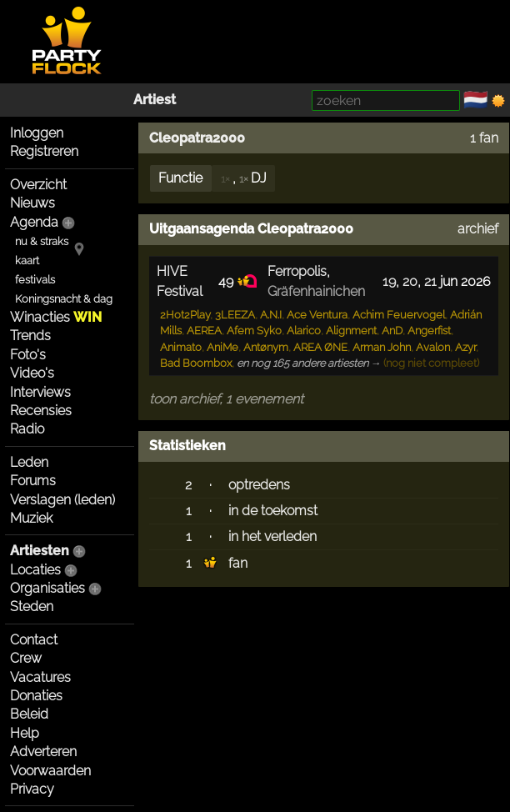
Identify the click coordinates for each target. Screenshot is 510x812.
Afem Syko (254, 331)
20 (410, 281)
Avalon (433, 347)
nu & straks (42, 241)
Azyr (465, 347)
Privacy (32, 789)
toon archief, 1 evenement (226, 399)
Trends (30, 336)
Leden (29, 462)
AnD (392, 331)
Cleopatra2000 (197, 138)
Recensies (41, 411)
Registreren (44, 151)
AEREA (204, 331)
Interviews (40, 392)
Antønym (266, 347)
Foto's (28, 355)
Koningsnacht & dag (64, 299)
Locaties (35, 570)
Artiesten (40, 551)
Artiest (155, 100)
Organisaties (47, 588)
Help (25, 733)
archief (478, 229)
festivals (35, 280)
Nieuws (32, 203)
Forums (33, 481)
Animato (181, 347)
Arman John (382, 347)
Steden (32, 606)
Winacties (56, 317)
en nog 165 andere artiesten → (309, 363)
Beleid (29, 714)
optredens (259, 485)
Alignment (351, 331)
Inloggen (37, 133)
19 (389, 281)
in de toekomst (273, 511)
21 (430, 281)
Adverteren (43, 752)
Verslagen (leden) (62, 500)
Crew (26, 658)
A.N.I (271, 315)
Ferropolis (297, 271)
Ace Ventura (317, 315)
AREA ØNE (320, 347)
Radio (27, 429)
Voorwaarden (50, 771)
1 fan (484, 138)
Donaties (36, 696)
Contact (34, 640)
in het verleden (272, 536)
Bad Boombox (196, 363)
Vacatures (40, 677)
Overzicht (38, 185)
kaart (27, 261)
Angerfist (429, 331)
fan (238, 563)
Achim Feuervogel (399, 315)
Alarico (304, 331)
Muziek (31, 518)
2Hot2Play (185, 315)
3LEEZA (235, 315)
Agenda (34, 222)
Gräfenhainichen (316, 291)
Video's (32, 373)
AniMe (222, 347)
